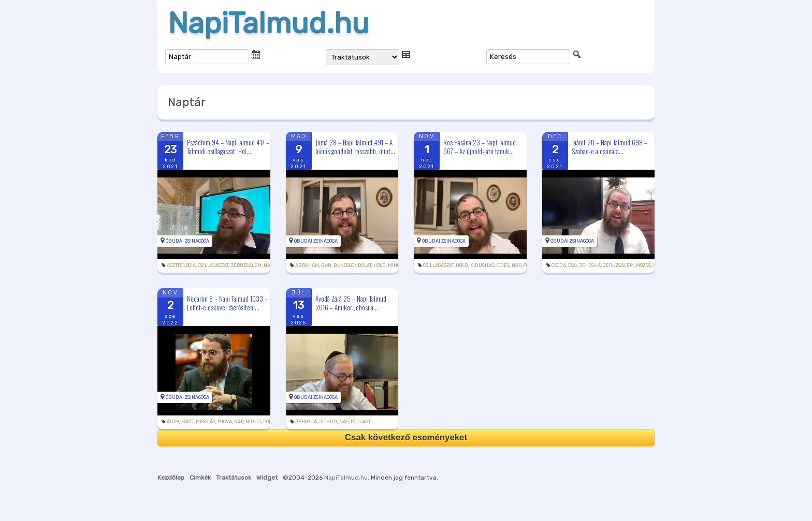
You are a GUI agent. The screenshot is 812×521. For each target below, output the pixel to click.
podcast (361, 422)
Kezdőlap (171, 478)
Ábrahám (307, 265)
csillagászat (213, 265)
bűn (326, 265)
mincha (397, 265)
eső (572, 265)
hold (380, 265)
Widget (267, 478)
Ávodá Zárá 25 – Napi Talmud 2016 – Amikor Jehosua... (351, 303)
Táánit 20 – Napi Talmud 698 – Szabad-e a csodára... (610, 147)
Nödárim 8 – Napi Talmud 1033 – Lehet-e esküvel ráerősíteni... (227, 303)
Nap (268, 265)
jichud (328, 422)
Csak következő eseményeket (406, 437)
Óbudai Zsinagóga (187, 241)
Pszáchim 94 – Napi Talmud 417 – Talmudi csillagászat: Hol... (228, 147)
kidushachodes (490, 265)
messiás (206, 422)
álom (173, 422)
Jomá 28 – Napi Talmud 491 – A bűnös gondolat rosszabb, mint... (355, 147)
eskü (187, 422)
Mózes (643, 265)
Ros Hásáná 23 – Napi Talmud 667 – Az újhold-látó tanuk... (480, 147)
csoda (559, 265)
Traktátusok (234, 478)
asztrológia (181, 265)
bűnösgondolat (352, 265)
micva (225, 422)
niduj (253, 422)
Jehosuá (590, 265)
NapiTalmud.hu (269, 23)
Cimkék (200, 478)
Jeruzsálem (246, 265)
